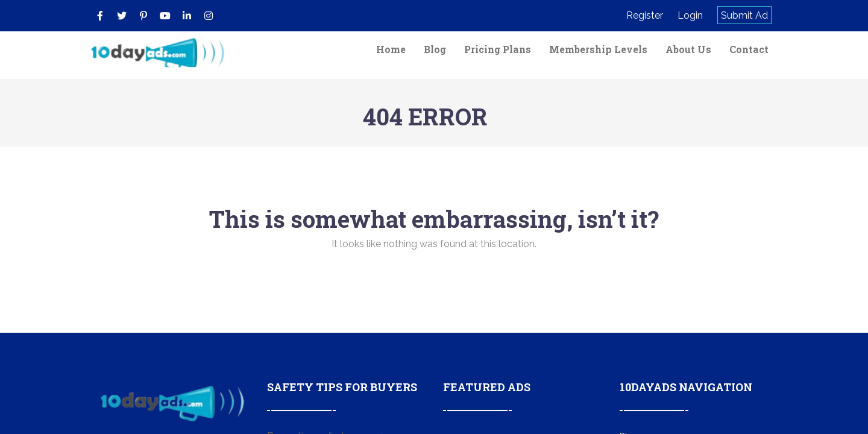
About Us (688, 49)
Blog (435, 49)
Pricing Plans (498, 49)
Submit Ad (744, 15)
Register (645, 15)
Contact (749, 49)
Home (391, 49)
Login (690, 15)
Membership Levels (598, 49)
